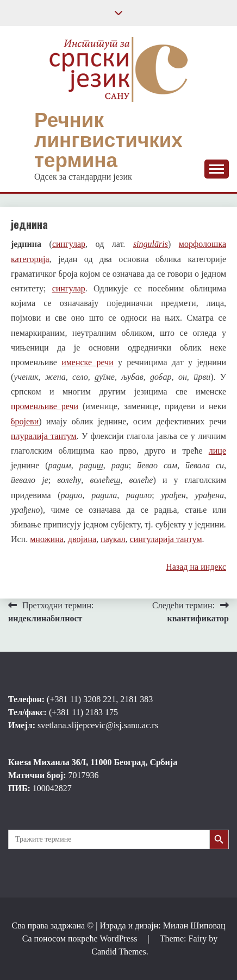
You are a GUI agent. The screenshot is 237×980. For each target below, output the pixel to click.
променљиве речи (45, 406)
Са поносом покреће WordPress (81, 938)
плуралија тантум (44, 436)
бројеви (25, 421)
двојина (82, 539)
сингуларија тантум (166, 539)
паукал (113, 539)
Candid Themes (119, 952)
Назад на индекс (196, 567)
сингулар (69, 244)
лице (217, 451)
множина (47, 539)
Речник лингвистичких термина (108, 140)
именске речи (88, 362)
